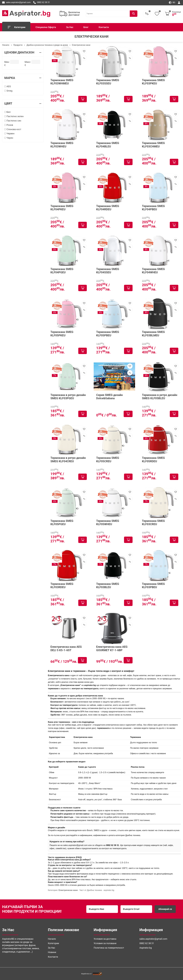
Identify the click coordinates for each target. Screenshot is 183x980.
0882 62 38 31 (42, 3)
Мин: (7, 62)
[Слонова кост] (5, 129)
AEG (8, 86)
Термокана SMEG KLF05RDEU (153, 460)
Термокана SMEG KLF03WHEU (62, 145)
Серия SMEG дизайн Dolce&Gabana (109, 397)
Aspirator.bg (146, 948)
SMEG (97, 830)
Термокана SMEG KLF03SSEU (108, 82)
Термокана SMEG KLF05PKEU (62, 334)
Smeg (8, 91)
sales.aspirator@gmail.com (16, 3)
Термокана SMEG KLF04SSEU (108, 271)
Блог (86, 27)
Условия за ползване (105, 943)
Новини (52, 952)
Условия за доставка (105, 939)
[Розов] (5, 125)
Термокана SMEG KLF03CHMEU (153, 145)
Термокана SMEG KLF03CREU (153, 523)
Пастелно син (13, 121)
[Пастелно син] (5, 121)
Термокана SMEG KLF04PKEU (62, 208)
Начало (6, 45)
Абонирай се (165, 909)
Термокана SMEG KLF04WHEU (153, 271)
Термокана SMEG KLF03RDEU (62, 586)
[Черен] (5, 138)
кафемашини (86, 835)
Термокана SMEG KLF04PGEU (62, 271)
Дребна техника (133, 835)
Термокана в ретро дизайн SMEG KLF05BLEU (160, 397)
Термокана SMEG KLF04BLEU (108, 145)
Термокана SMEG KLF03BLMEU (153, 334)
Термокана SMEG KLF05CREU (108, 460)
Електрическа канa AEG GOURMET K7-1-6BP (112, 648)
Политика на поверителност (109, 948)
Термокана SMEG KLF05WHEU (108, 523)
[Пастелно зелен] (5, 116)
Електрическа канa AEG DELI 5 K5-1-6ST (66, 648)
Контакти (104, 27)
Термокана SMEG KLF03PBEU (153, 586)
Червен (9, 133)
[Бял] (5, 112)
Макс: (28, 62)
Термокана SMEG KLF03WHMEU (62, 82)
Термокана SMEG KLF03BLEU (108, 586)
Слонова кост (13, 129)
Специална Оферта (46, 27)
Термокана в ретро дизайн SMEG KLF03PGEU (68, 397)
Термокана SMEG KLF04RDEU (108, 208)
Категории (16, 27)
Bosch (90, 830)
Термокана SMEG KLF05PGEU (62, 523)
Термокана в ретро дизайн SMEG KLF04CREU (68, 460)
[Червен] (5, 133)
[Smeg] (5, 91)
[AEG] (5, 86)
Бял (7, 112)
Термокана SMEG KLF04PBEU (153, 208)
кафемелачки (100, 835)
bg (172, 3)
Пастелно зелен (14, 116)
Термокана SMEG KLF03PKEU (153, 82)
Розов (9, 125)
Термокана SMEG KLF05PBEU (108, 334)
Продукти (18, 45)
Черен (9, 138)
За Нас (70, 27)
